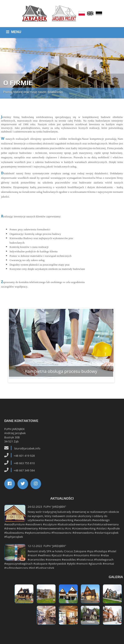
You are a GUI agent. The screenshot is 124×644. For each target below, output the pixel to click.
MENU (16, 32)
